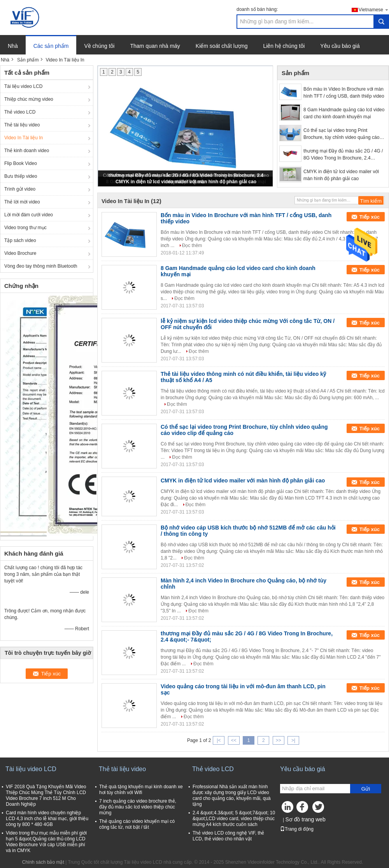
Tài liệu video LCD (23, 86)
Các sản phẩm (51, 46)
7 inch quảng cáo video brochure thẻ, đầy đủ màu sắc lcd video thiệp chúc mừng (138, 807)
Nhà (13, 46)
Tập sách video (20, 240)
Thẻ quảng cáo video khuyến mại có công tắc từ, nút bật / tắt (137, 824)
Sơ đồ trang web (305, 819)
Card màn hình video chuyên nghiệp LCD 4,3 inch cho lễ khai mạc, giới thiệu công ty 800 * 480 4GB (47, 819)
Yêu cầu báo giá (340, 46)
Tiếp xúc (370, 217)
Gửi (366, 789)
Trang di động (297, 829)
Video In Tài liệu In (24, 138)
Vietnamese (374, 10)
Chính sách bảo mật (43, 862)
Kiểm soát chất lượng (222, 46)
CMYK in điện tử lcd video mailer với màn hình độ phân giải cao (186, 182)
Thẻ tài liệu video (22, 125)
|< (219, 740)
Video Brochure (20, 253)
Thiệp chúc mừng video (29, 99)
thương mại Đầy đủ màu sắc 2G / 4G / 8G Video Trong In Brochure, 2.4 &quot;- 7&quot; (343, 155)
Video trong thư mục (25, 228)
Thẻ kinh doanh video (27, 151)
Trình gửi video (20, 189)
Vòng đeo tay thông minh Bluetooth (41, 266)
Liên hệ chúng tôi (284, 46)
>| (293, 740)
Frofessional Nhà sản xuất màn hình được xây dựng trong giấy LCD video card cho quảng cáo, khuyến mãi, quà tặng (232, 795)
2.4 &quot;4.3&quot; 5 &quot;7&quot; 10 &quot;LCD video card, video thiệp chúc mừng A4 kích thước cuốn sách (234, 819)
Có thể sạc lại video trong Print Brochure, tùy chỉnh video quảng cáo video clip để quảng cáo (341, 134)
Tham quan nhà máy (155, 46)
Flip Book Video (21, 163)
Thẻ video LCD (20, 112)
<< (234, 740)
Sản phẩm (28, 60)
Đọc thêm (192, 245)
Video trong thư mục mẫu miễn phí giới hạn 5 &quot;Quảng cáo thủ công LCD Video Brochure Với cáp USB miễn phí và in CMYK (46, 842)
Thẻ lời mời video (22, 202)
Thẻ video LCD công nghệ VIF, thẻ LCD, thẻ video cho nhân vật (228, 836)
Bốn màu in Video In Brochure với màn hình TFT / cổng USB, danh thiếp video (344, 93)
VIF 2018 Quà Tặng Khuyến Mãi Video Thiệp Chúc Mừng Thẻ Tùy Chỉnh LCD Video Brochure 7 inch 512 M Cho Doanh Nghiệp (46, 795)
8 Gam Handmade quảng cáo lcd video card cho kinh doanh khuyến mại (344, 113)
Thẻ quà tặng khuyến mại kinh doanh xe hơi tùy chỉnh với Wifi (141, 790)
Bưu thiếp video (21, 176)
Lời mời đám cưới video (29, 215)
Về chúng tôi (99, 46)
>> (279, 740)
